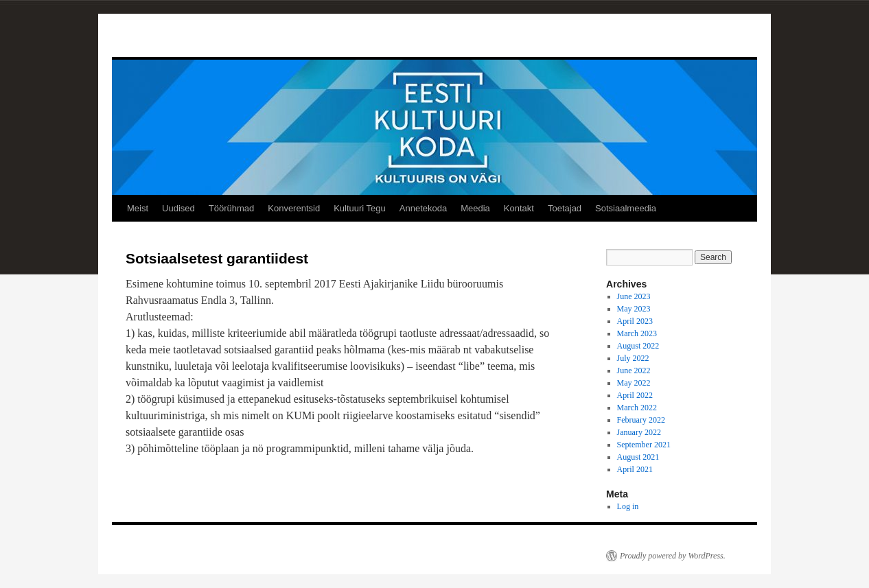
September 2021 (644, 445)
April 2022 (635, 395)
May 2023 (634, 309)
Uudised (178, 208)
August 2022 (638, 346)
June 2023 (634, 296)
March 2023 (637, 333)
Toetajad (565, 208)
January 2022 (639, 432)
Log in (628, 506)
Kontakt (519, 208)
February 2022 (641, 420)
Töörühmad (231, 208)
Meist (138, 208)
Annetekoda (423, 208)
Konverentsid (294, 208)
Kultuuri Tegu (360, 208)
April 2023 (635, 321)
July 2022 (633, 358)
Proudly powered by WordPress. (673, 556)
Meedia (475, 208)
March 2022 (637, 408)
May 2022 (634, 383)
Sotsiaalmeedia (626, 208)
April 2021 (635, 469)
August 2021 (638, 457)
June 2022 (634, 371)
